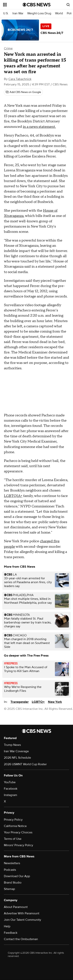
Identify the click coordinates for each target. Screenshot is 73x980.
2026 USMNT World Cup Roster (25, 764)
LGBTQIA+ (13, 496)
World (59, 13)
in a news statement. (39, 127)
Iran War (18, 13)
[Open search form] (68, 5)
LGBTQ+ (38, 702)
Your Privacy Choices (18, 832)
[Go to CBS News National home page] (37, 5)
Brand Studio (13, 883)
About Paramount (16, 907)
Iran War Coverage (16, 751)
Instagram (11, 795)
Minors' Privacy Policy (18, 845)
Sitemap (9, 889)
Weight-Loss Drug (39, 13)
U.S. (6, 13)
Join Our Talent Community (22, 920)
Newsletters (12, 863)
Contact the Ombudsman (21, 939)
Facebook (11, 789)
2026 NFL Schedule (17, 758)
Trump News (12, 745)
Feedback (11, 933)
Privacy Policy (13, 820)
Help (7, 926)
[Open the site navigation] (13, 5)
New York (55, 702)
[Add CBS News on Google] (23, 92)
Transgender (20, 702)
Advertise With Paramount (22, 913)
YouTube (10, 782)
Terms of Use (13, 839)
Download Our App (17, 876)
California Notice (15, 826)
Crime (8, 48)
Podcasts (10, 870)
